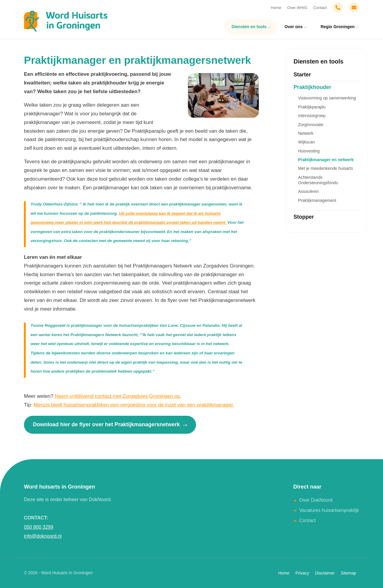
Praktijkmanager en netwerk (326, 160)
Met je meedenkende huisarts (326, 168)
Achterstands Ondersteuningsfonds (318, 180)
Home (276, 8)
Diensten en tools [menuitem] (249, 27)
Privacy (302, 573)
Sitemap (348, 573)
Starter (302, 75)
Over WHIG (297, 8)
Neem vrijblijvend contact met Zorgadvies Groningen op (117, 396)
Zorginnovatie (311, 125)
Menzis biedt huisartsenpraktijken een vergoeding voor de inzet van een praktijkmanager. (134, 405)
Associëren (308, 191)
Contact (320, 8)
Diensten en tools (319, 61)
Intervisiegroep (312, 116)
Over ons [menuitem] (294, 27)
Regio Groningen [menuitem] (338, 27)
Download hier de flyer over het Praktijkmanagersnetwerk (110, 424)
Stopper (304, 217)
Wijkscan (306, 142)
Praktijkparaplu (312, 107)
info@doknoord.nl (43, 536)
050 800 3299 (39, 527)
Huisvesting (309, 151)
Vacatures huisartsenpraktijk (329, 510)
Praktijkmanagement (317, 200)
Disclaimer (325, 573)
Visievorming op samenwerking (327, 98)
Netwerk (306, 133)
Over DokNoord (316, 500)
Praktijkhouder (312, 87)
